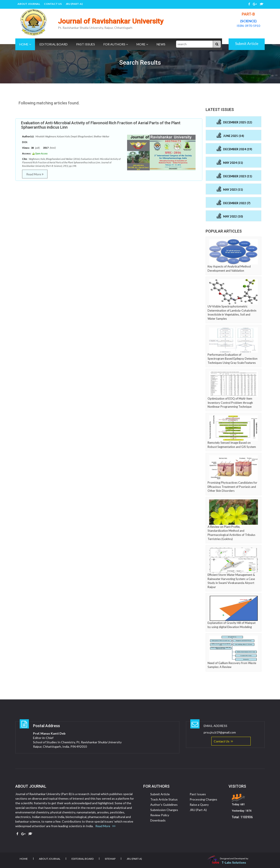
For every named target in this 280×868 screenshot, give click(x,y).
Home (25, 44)
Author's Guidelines (164, 805)
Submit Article (247, 44)
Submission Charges (164, 810)
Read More (35, 174)
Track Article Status (164, 799)
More (142, 44)
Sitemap (110, 859)
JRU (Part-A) (74, 4)
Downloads (158, 820)
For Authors (116, 44)
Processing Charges (203, 799)
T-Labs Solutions (234, 862)
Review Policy (160, 815)
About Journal (29, 4)
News (161, 44)
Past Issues (86, 44)
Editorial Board (54, 44)
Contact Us (53, 4)
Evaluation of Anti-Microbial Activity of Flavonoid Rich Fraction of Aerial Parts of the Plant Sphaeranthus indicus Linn (101, 125)
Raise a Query (199, 805)
